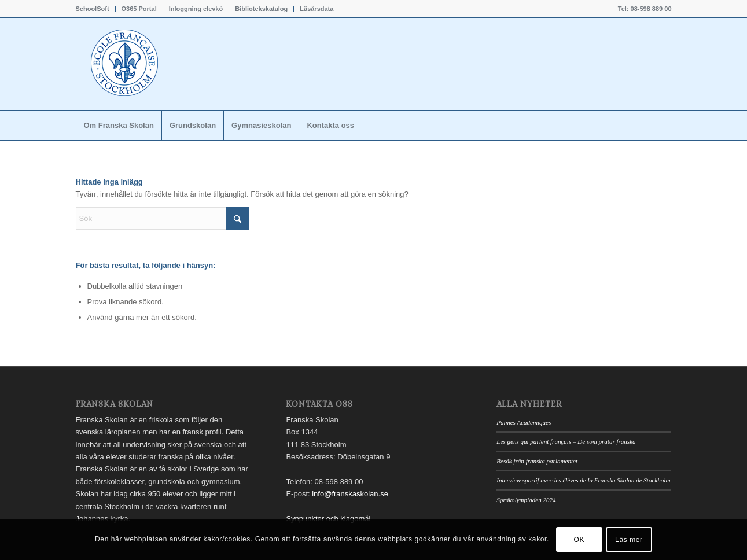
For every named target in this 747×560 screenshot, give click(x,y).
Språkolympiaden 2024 (526, 500)
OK (579, 540)
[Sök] (163, 218)
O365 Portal (139, 9)
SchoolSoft (93, 9)
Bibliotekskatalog (261, 9)
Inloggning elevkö (196, 9)
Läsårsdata (317, 9)
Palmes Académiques (524, 422)
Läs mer (629, 540)
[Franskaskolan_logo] (174, 64)
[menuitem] (96, 9)
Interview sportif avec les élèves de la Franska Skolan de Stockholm (583, 480)
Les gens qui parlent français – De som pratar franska (566, 441)
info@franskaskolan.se (350, 494)
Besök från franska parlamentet (537, 461)
